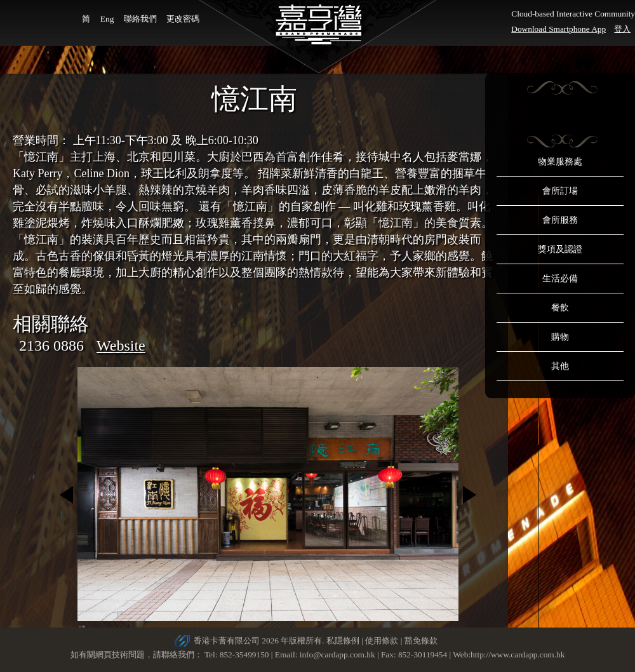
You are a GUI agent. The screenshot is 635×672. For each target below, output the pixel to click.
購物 (560, 337)
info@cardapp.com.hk (338, 655)
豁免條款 (421, 641)
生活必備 (560, 279)
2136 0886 (51, 346)
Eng (107, 19)
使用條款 (382, 641)
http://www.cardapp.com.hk (518, 655)
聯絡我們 (140, 19)
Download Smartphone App (558, 29)
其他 (560, 366)
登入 (622, 29)
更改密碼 (183, 19)
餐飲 (560, 308)
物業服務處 (560, 162)
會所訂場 (560, 191)
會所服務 (560, 220)
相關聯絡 (51, 324)
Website (121, 346)
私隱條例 (343, 641)
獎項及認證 (560, 249)
